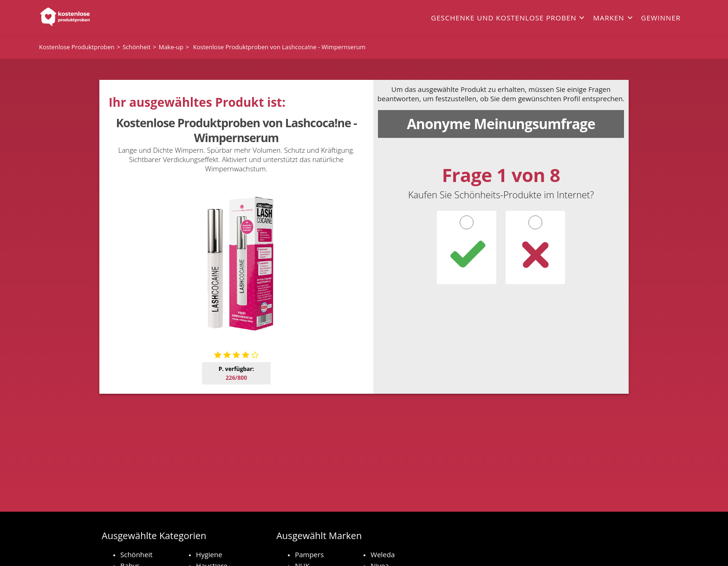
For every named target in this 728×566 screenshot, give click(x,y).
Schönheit (136, 554)
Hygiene (209, 554)
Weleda (383, 554)
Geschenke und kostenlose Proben (504, 18)
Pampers (309, 554)
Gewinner (661, 18)
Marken (608, 18)
